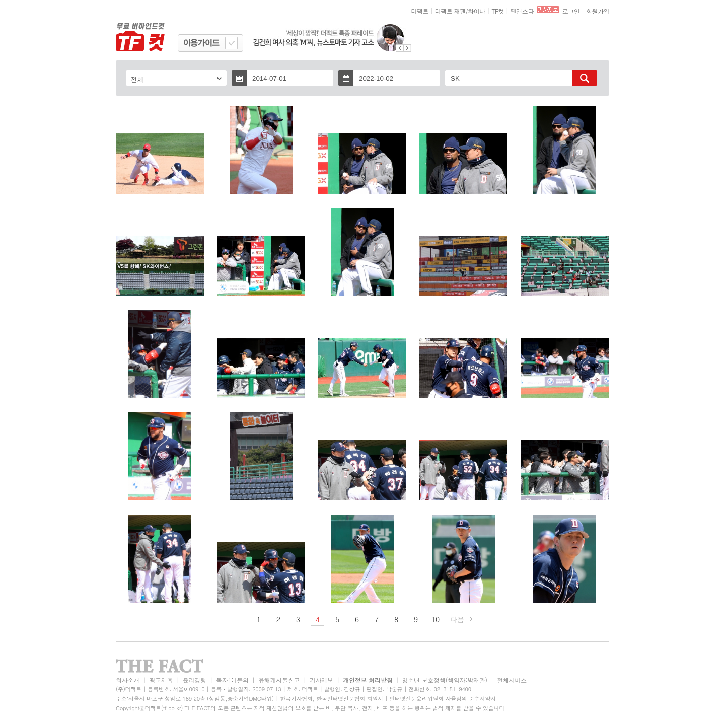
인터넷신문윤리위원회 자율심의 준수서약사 (443, 699)
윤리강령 (195, 680)
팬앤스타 (522, 11)
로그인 (571, 11)
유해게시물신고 (279, 680)
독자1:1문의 (232, 680)
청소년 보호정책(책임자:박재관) (445, 680)
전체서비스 (512, 680)
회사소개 (128, 680)
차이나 (477, 11)
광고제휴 (161, 680)
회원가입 (598, 11)
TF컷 (498, 11)
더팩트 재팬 (450, 11)
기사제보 (321, 680)
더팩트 (420, 11)
